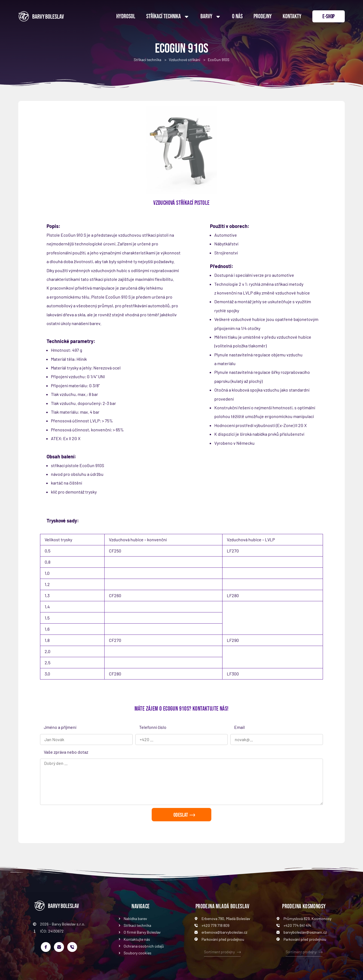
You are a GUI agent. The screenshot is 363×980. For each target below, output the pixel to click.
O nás (237, 16)
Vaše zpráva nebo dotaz (66, 752)
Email (240, 727)
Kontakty (292, 16)
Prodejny (263, 16)
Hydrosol (126, 16)
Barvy (211, 17)
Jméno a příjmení (60, 727)
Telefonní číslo (153, 727)
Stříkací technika (168, 17)
